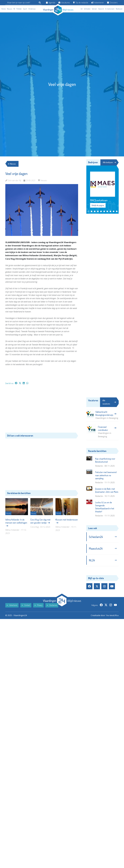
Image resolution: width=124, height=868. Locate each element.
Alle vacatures (109, 402)
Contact (26, 606)
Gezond (101, 9)
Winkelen (87, 9)
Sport (25, 9)
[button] (88, 212)
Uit (82, 9)
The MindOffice (112, 616)
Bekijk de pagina (98, 205)
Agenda (51, 3)
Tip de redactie (81, 3)
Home (4, 9)
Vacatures (64, 3)
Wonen (94, 9)
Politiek (19, 9)
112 (14, 9)
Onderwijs (32, 9)
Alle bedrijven (109, 162)
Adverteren (98, 3)
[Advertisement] (42, 410)
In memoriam (110, 9)
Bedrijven (119, 9)
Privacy (38, 606)
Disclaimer (52, 606)
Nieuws (10, 9)
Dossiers (112, 3)
